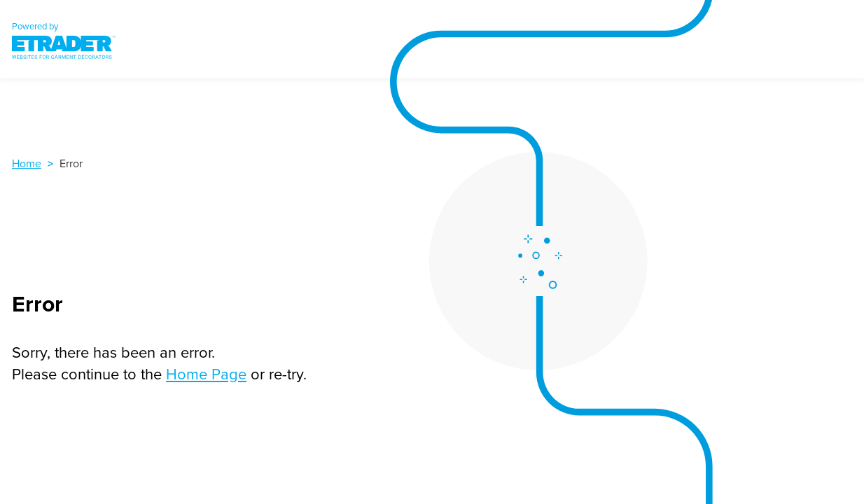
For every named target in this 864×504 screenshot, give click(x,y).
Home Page (206, 373)
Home (27, 163)
